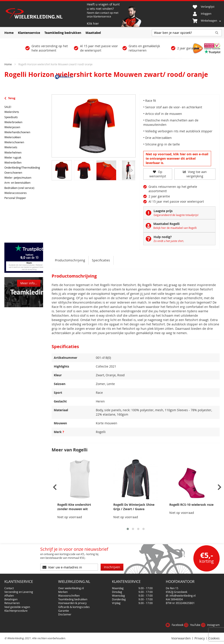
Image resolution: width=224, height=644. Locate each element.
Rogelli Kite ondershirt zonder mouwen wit (74, 507)
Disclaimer (65, 614)
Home (8, 64)
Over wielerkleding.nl (71, 588)
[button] (128, 529)
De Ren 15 (172, 588)
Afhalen (9, 596)
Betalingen (11, 599)
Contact (9, 588)
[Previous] (132, 170)
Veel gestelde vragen (17, 607)
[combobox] (187, 33)
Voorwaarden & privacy (72, 603)
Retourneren (12, 603)
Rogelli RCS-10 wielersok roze (191, 505)
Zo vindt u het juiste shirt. (169, 241)
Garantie (64, 611)
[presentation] (55, 487)
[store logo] (45, 14)
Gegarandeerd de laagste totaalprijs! (176, 215)
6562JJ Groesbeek (177, 592)
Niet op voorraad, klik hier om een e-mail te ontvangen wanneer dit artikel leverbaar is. (177, 158)
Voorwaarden (181, 638)
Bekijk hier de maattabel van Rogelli (175, 228)
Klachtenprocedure (16, 611)
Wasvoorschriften (69, 596)
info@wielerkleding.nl (183, 596)
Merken (63, 592)
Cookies (214, 638)
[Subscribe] (112, 567)
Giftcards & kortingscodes (74, 607)
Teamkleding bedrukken (73, 599)
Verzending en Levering (19, 592)
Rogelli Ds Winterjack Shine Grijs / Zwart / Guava (134, 507)
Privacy (200, 638)
